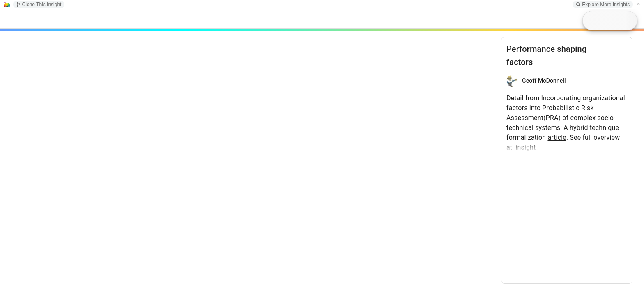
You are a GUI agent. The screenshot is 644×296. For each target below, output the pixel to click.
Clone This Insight (39, 5)
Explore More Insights (603, 5)
